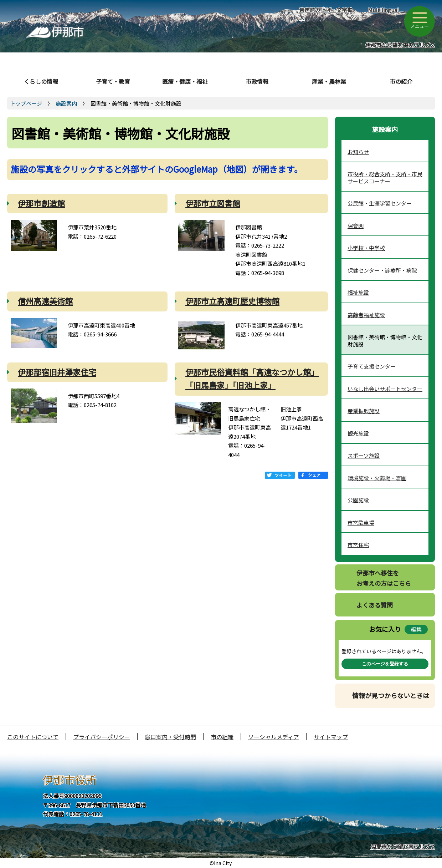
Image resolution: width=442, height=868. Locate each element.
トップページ (26, 103)
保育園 (356, 226)
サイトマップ (331, 737)
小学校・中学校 (366, 248)
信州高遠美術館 (45, 301)
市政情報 (257, 81)
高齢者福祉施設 (366, 315)
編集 (416, 629)
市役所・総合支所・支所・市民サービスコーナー (385, 177)
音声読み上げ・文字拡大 (326, 14)
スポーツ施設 (364, 455)
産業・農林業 (329, 81)
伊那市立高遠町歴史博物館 (232, 301)
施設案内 (66, 103)
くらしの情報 (41, 81)
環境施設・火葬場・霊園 (377, 478)
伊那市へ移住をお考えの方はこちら (384, 578)
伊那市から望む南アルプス (403, 846)
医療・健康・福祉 (185, 81)
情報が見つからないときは (391, 695)
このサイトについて (33, 737)
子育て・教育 (113, 81)
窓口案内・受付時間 (170, 737)
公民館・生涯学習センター (380, 203)
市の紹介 (401, 81)
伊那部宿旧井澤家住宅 (57, 372)
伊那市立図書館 (213, 203)
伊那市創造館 (41, 203)
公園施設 (358, 500)
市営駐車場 (361, 522)
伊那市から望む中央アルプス (400, 45)
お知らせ (358, 152)
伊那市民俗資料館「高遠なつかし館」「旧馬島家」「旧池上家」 (252, 378)
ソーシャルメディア (274, 737)
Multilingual (383, 10)
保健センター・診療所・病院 (382, 270)
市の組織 (222, 737)
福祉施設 (358, 292)
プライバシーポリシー (102, 737)
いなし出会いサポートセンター (385, 389)
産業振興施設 (364, 411)
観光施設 (358, 433)
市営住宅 (358, 545)
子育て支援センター (372, 366)
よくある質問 (375, 605)
